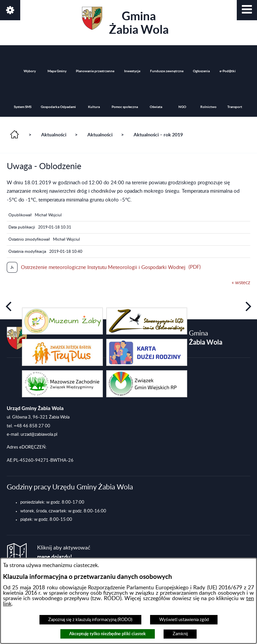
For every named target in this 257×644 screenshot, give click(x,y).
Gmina (125, 21)
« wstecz (241, 283)
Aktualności (54, 135)
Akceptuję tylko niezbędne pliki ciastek (107, 634)
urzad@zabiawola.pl (39, 434)
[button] (247, 10)
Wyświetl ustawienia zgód (184, 620)
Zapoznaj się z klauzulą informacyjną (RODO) (90, 620)
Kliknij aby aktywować (64, 552)
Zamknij (180, 634)
